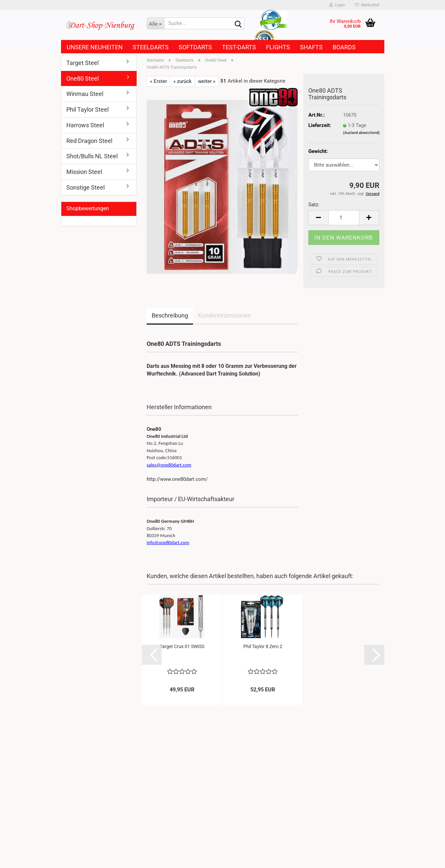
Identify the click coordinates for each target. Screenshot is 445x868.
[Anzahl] (344, 218)
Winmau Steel (85, 94)
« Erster (158, 81)
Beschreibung (170, 315)
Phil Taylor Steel (87, 109)
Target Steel (82, 63)
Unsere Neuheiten (95, 47)
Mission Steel (84, 172)
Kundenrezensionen (224, 315)
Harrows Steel (85, 125)
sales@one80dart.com (169, 465)
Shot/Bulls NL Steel (92, 156)
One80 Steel (82, 78)
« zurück (182, 81)
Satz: (314, 205)
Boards (344, 47)
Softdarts (195, 47)
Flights (278, 47)
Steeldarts (151, 47)
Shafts (311, 47)
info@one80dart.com (168, 542)
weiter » (207, 81)
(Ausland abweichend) (361, 133)
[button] (318, 218)
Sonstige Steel (85, 187)
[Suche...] (155, 23)
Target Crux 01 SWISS (182, 646)
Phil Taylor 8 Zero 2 (263, 646)
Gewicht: (318, 151)
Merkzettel (367, 5)
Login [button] (337, 5)
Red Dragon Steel (89, 141)
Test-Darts (239, 47)
